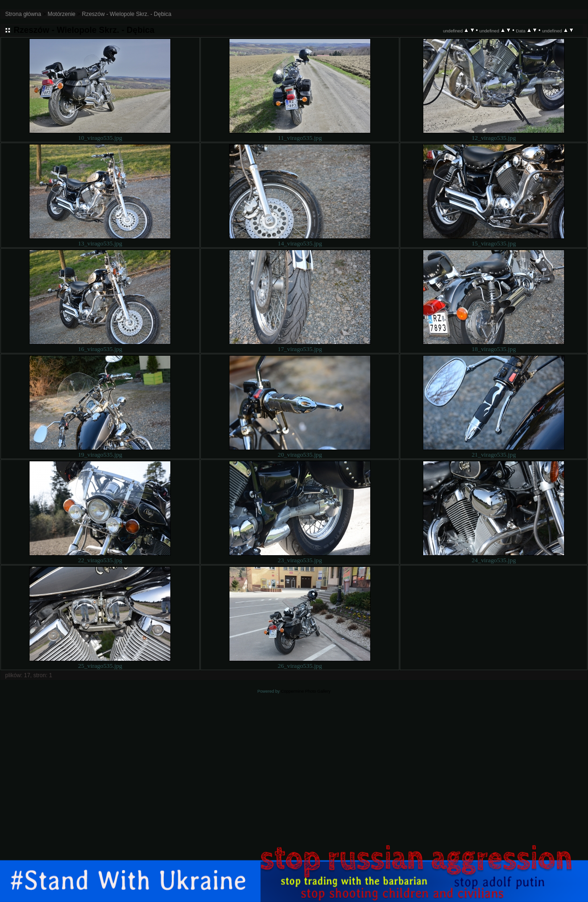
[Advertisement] (294, 788)
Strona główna (23, 14)
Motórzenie (61, 14)
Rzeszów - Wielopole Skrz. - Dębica (126, 14)
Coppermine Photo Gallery (305, 691)
